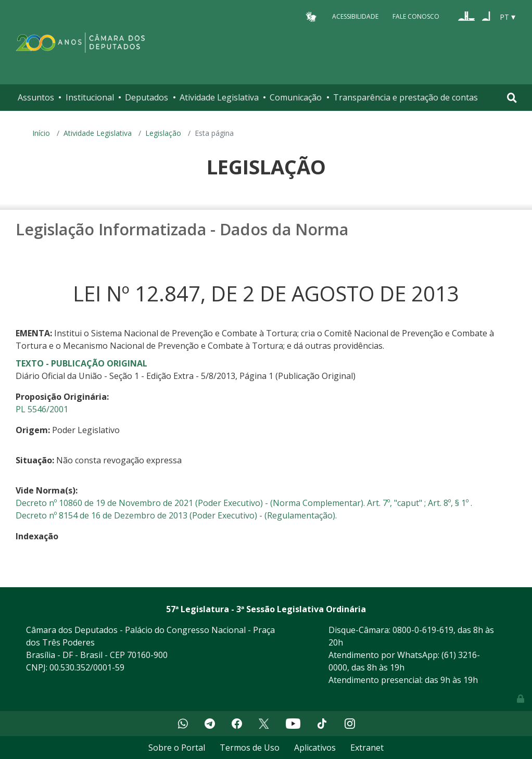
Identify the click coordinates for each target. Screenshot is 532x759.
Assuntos (36, 97)
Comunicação (296, 97)
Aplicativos (315, 748)
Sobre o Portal (177, 748)
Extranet (367, 748)
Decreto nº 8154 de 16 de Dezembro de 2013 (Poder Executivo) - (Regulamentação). (176, 515)
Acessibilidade (355, 16)
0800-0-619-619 (423, 630)
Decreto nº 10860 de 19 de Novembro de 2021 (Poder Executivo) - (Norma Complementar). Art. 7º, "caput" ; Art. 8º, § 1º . (244, 503)
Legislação (163, 133)
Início (41, 133)
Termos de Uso (250, 748)
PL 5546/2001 (42, 409)
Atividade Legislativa (219, 97)
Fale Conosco (416, 16)
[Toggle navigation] (512, 98)
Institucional (90, 97)
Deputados (147, 97)
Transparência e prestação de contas (406, 97)
